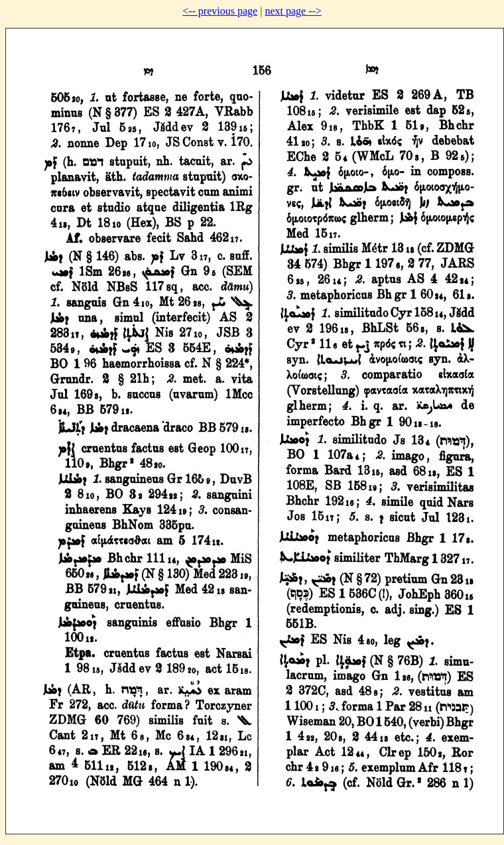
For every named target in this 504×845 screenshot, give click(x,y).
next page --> (293, 11)
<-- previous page (220, 11)
